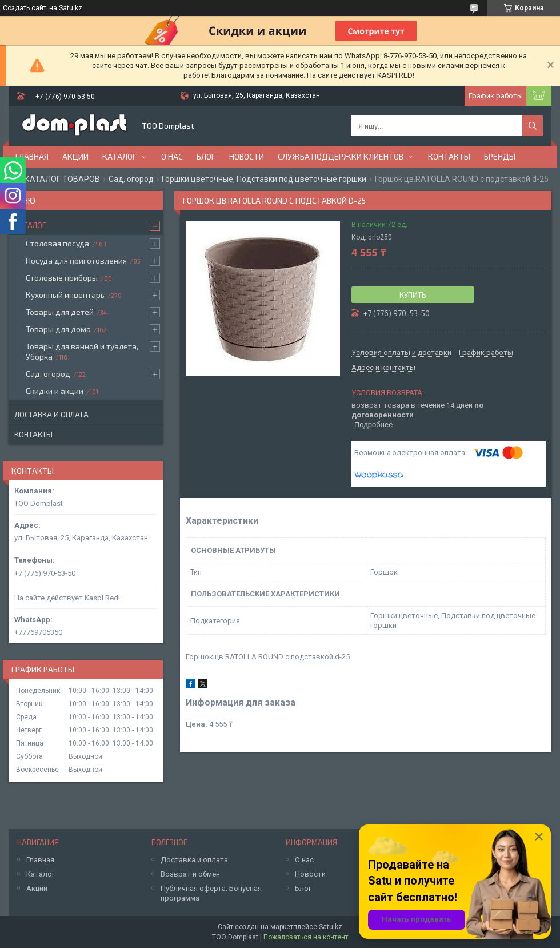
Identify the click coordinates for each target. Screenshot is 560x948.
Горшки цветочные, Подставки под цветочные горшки (264, 179)
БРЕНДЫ (500, 156)
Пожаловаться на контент (306, 937)
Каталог (119, 156)
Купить (413, 295)
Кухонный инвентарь (65, 295)
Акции (75, 156)
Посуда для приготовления (76, 260)
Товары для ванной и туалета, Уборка (82, 351)
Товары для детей (60, 312)
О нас (172, 156)
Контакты (449, 156)
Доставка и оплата (51, 415)
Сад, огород (131, 179)
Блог (206, 156)
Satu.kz (331, 927)
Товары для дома (58, 329)
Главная (32, 156)
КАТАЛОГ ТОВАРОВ (62, 179)
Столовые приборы (62, 278)
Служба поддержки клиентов (341, 156)
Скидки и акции (55, 391)
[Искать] (533, 126)
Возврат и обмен (190, 874)
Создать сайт (25, 8)
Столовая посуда (57, 243)
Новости (247, 156)
